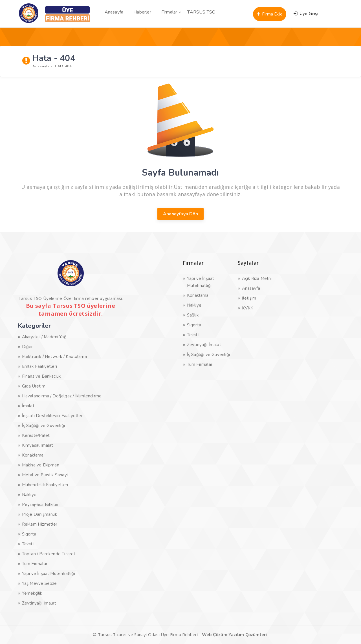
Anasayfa (251, 288)
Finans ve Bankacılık (41, 376)
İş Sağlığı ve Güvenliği (44, 426)
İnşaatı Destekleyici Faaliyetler (52, 416)
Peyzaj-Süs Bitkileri (41, 504)
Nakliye (29, 495)
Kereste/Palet (36, 435)
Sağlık (193, 315)
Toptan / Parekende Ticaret (49, 554)
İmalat (28, 406)
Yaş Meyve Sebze (39, 583)
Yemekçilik (32, 593)
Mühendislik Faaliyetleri (45, 485)
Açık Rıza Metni (257, 278)
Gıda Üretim (34, 386)
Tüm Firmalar (35, 564)
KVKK (248, 308)
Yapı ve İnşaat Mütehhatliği (49, 574)
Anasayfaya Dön (180, 214)
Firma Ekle (270, 14)
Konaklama (33, 455)
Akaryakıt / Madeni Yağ (44, 337)
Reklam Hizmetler (40, 524)
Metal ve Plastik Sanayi (45, 475)
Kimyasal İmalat (38, 445)
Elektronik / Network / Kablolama (54, 357)
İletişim (249, 298)
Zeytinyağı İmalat (39, 603)
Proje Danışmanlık (39, 514)
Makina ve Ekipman (41, 465)
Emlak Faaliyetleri (40, 366)
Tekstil (28, 544)
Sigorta (29, 534)
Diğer (27, 347)
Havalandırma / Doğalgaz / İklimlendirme (62, 396)
